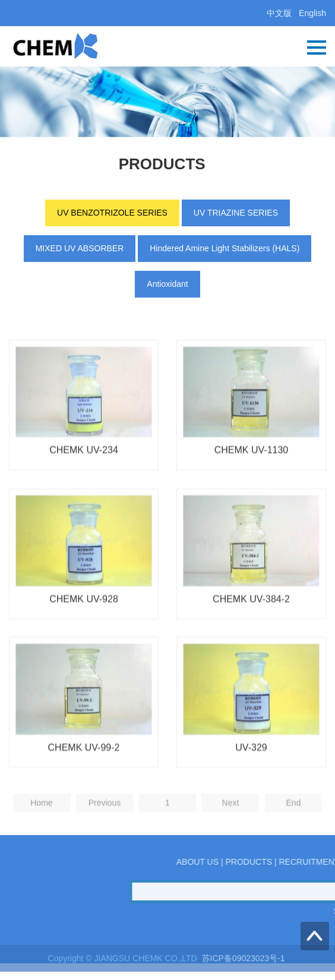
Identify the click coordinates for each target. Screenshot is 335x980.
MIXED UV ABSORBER (80, 248)
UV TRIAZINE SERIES (236, 213)
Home (41, 823)
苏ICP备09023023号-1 (245, 963)
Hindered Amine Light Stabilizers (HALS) (225, 248)
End (294, 823)
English (312, 13)
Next (231, 823)
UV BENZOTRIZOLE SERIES (112, 213)
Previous (105, 823)
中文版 (279, 13)
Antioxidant (167, 284)
